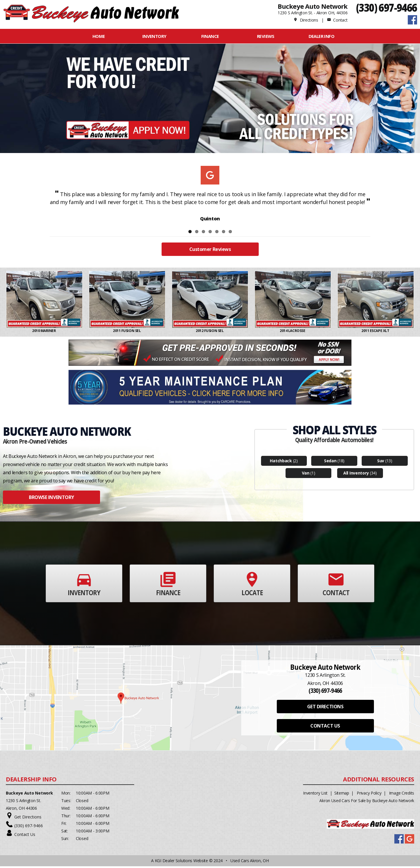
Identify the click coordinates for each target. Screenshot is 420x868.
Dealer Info (321, 36)
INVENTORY (154, 36)
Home (99, 36)
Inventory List (315, 795)
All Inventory (356, 475)
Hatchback (281, 462)
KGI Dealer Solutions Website (181, 862)
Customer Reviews (210, 251)
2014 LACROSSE (293, 332)
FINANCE (210, 36)
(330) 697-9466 (387, 7)
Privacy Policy (369, 795)
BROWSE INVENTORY (51, 499)
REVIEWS (266, 36)
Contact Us (25, 836)
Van (306, 475)
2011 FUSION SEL (127, 332)
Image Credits (402, 795)
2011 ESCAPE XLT (376, 332)
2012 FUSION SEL (210, 332)
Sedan (330, 462)
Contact (337, 20)
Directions (306, 20)
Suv (381, 462)
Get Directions (28, 819)
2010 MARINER (44, 332)
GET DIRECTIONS (325, 708)
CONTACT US (325, 728)
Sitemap (342, 795)
